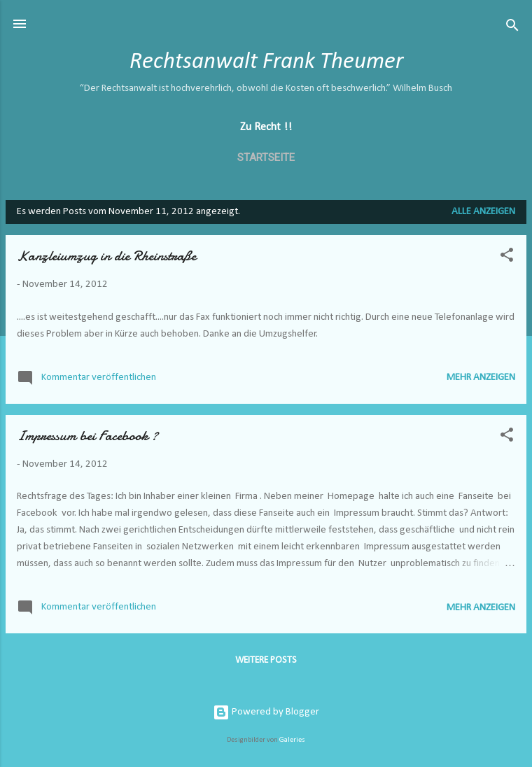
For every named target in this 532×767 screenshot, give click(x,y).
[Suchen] (512, 28)
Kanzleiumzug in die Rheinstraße (106, 256)
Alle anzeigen (483, 212)
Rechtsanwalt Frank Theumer (266, 62)
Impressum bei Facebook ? (87, 436)
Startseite (266, 157)
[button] (507, 258)
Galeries (292, 740)
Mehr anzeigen (481, 378)
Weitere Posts (266, 660)
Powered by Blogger (266, 712)
